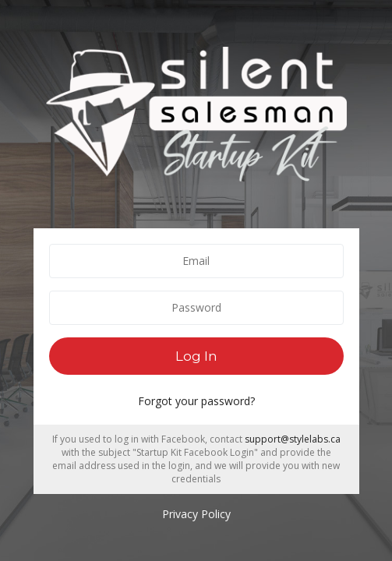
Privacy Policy (196, 514)
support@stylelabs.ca (293, 439)
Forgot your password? (196, 401)
